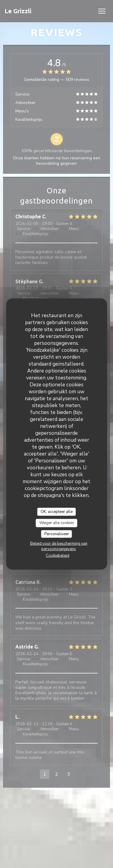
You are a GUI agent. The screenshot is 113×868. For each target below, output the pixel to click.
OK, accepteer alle (57, 511)
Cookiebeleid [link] (58, 556)
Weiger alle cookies (57, 523)
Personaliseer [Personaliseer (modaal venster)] (57, 534)
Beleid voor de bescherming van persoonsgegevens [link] (59, 546)
